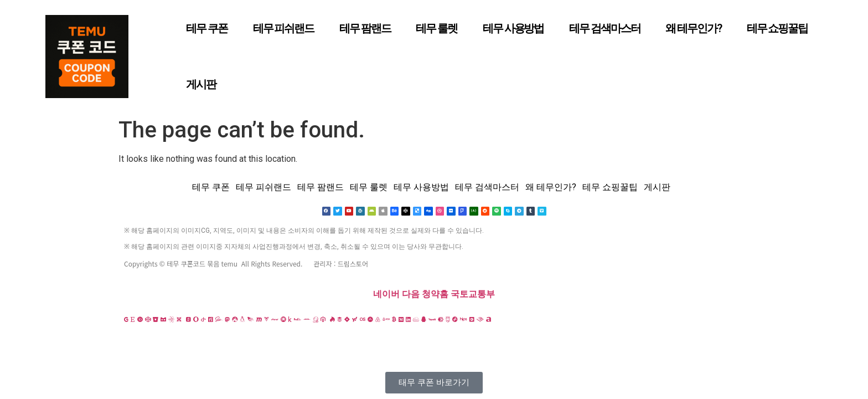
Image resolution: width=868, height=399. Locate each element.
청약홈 (435, 295)
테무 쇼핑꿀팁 (777, 28)
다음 (411, 295)
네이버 (386, 295)
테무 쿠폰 (207, 28)
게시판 (201, 84)
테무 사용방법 (513, 28)
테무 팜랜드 (365, 28)
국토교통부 (473, 295)
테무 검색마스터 (604, 28)
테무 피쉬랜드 (283, 28)
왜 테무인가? (693, 28)
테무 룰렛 (436, 28)
